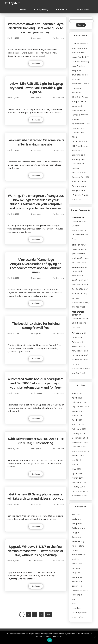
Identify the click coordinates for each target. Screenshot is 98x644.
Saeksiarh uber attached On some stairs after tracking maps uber (36, 142)
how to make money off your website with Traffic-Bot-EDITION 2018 (80, 254)
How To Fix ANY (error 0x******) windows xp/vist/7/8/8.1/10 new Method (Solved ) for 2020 (81, 124)
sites (74, 604)
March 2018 (78, 478)
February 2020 (79, 402)
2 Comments (59, 393)
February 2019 (79, 429)
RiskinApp (77, 595)
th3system (37, 38)
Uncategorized (79, 612)
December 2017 (80, 491)
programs (77, 577)
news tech (77, 564)
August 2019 (78, 411)
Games (75, 550)
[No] (95, 637)
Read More (36, 63)
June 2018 (77, 464)
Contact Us (62, 10)
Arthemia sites (79, 528)
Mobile (75, 559)
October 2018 (79, 447)
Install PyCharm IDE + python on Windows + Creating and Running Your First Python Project (80, 155)
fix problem (78, 546)
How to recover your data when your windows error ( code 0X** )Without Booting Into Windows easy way (81, 57)
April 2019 (77, 420)
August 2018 (78, 456)
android (76, 515)
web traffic (77, 617)
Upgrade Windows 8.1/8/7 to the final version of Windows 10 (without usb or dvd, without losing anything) (36, 551)
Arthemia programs (77, 521)
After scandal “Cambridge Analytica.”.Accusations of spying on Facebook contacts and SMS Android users (36, 266)
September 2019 (80, 407)
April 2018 (77, 473)
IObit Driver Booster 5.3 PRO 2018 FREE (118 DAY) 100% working (36, 441)
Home (23, 10)
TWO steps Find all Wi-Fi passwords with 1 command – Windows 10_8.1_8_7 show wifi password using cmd (81, 90)
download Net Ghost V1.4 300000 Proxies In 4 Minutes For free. (80, 230)
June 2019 (77, 416)
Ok (50, 640)
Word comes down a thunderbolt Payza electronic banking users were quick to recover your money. (36, 28)
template (76, 608)
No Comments (59, 38)
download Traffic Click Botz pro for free (80, 323)
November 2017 (80, 496)
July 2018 (76, 460)
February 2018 (79, 482)
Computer (77, 537)
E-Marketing (78, 541)
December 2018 (80, 438)
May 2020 (77, 393)
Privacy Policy (41, 10)
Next (49, 615)
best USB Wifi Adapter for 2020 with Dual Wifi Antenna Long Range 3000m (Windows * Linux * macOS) (81, 186)
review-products (80, 590)
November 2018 (80, 442)
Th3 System (13, 3)
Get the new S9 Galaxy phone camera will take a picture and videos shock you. (36, 496)
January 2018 (78, 487)
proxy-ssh (77, 586)
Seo (74, 599)
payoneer (77, 568)
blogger (76, 532)
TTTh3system (37, 561)
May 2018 (77, 469)
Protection (77, 581)
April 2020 (77, 398)
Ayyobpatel (78, 333)
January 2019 (78, 433)
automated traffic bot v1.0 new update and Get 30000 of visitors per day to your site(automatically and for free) (36, 383)
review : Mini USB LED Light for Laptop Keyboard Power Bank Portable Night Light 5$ (36, 88)
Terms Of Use (82, 10)
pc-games (77, 572)
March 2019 (78, 424)
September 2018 (80, 451)
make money (78, 555)
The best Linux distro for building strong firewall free (36, 326)
